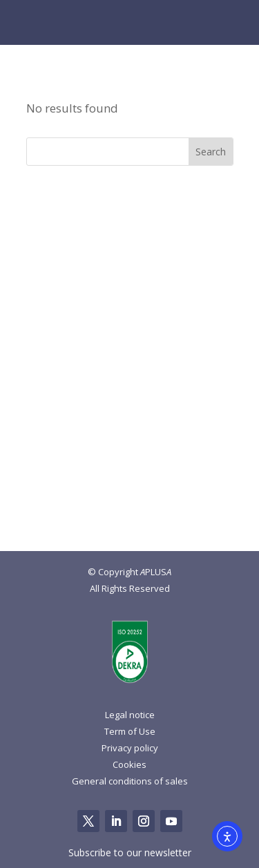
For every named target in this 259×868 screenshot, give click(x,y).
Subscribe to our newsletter (130, 852)
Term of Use (130, 731)
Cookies (129, 764)
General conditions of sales (130, 781)
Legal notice (130, 715)
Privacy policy (130, 748)
